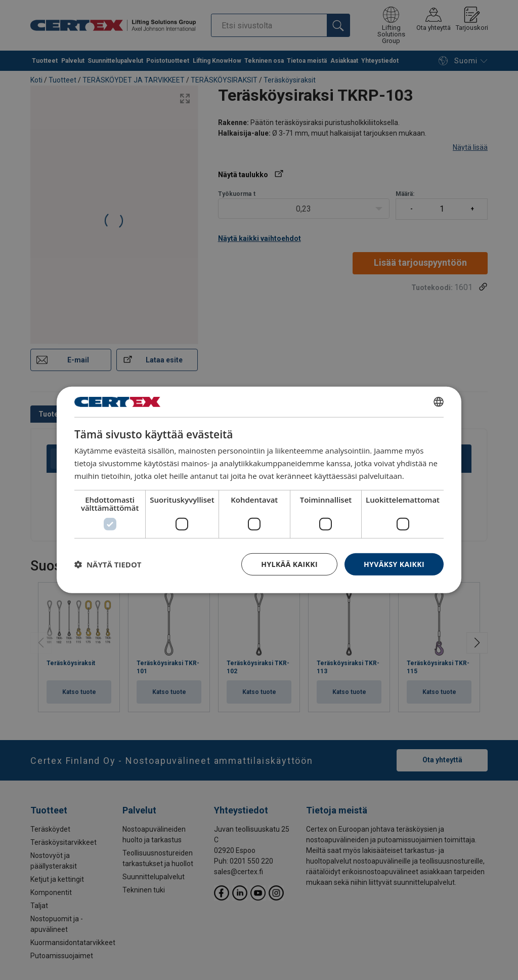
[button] (108, 564)
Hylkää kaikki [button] (289, 564)
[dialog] (259, 490)
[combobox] (439, 402)
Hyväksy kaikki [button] (394, 564)
